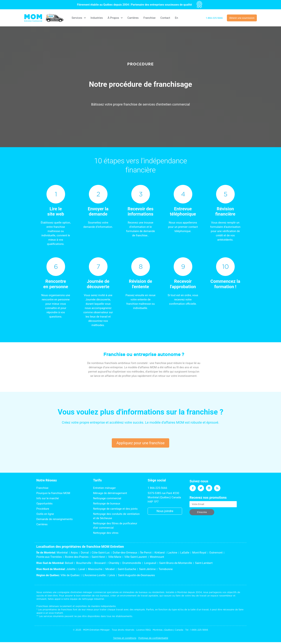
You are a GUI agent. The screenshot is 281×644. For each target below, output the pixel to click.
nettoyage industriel (93, 599)
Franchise (149, 18)
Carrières (133, 18)
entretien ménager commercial (89, 592)
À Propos (115, 18)
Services (79, 18)
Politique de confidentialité (153, 638)
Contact (165, 18)
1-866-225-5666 (199, 630)
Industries (97, 18)
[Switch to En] (177, 18)
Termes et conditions (125, 638)
